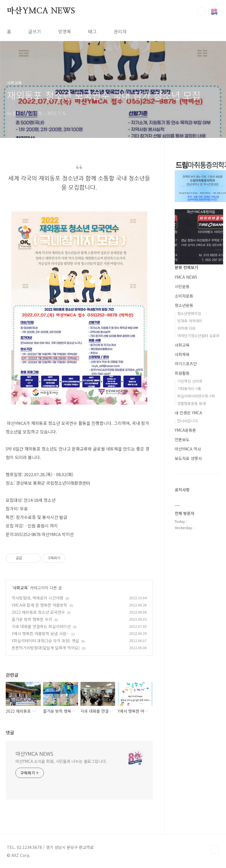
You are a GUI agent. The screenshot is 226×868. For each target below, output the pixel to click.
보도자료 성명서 (188, 458)
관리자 (120, 31)
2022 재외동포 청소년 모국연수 (38, 612)
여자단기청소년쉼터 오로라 (198, 336)
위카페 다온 (186, 328)
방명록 (65, 31)
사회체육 (182, 354)
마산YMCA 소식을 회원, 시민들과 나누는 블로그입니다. (61, 761)
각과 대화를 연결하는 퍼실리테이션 (41, 626)
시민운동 (182, 286)
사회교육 (20, 588)
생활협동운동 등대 (192, 403)
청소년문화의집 (189, 313)
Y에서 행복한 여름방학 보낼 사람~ (40, 633)
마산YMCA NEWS (41, 11)
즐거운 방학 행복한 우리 (32, 619)
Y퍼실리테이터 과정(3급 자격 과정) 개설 (45, 641)
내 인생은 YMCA (188, 413)
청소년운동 (184, 305)
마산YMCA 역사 (188, 449)
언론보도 (182, 439)
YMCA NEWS (186, 277)
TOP (215, 849)
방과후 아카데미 (190, 321)
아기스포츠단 (186, 364)
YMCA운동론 (185, 430)
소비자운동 (184, 296)
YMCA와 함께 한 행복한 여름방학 (39, 605)
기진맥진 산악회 (190, 381)
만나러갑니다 (188, 421)
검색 (201, 11)
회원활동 (182, 373)
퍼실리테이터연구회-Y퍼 (196, 396)
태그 (92, 31)
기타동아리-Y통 (189, 389)
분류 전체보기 (186, 267)
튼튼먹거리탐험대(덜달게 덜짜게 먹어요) (46, 648)
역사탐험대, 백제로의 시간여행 (37, 598)
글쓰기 (35, 31)
